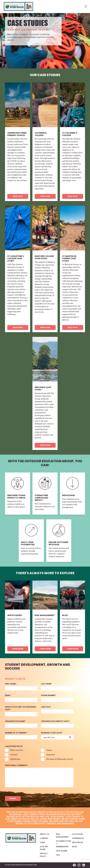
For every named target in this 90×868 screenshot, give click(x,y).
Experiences (78, 838)
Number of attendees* (16, 733)
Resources (78, 842)
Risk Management (62, 836)
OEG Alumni (62, 851)
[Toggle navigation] (85, 7)
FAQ (58, 855)
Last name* (47, 684)
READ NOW (18, 196)
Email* (8, 695)
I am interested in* (14, 746)
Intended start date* (52, 733)
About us (44, 834)
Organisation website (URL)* (55, 721)
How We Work (44, 848)
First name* (11, 684)
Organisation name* (15, 721)
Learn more (18, 649)
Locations (78, 834)
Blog (75, 847)
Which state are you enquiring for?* (21, 708)
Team (42, 842)
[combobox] (21, 714)
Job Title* (46, 707)
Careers (44, 838)
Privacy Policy (44, 855)
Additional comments (16, 765)
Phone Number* (48, 695)
